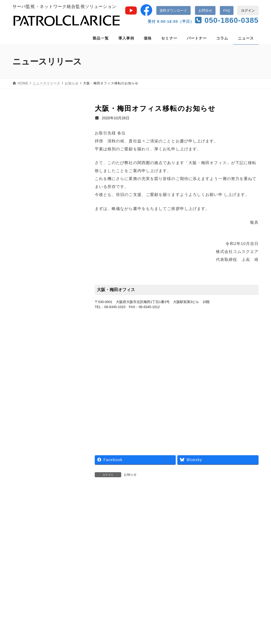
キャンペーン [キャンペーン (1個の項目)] (26, 474)
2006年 (23, 367)
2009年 (23, 329)
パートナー (118, 552)
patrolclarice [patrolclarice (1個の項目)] (26, 466)
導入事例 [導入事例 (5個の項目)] (54, 512)
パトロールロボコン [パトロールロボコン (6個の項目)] (31, 504)
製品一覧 (24, 552)
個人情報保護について (213, 552)
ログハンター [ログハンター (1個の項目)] (63, 504)
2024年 (23, 141)
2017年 (23, 229)
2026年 (23, 116)
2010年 (23, 317)
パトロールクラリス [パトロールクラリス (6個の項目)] (31, 481)
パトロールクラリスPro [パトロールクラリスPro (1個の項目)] (34, 489)
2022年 (23, 167)
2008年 (23, 341)
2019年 (23, 204)
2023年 (23, 154)
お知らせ (130, 475)
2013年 (23, 279)
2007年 (23, 354)
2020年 (23, 191)
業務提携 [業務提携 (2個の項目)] (23, 527)
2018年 (23, 216)
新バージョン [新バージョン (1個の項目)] (51, 519)
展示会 (22, 409)
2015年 (23, 254)
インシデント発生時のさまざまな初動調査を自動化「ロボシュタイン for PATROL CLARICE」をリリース (138, 509)
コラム (142, 552)
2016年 (23, 242)
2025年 (23, 129)
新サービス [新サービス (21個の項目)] (25, 519)
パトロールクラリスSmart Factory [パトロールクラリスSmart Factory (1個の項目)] (41, 496)
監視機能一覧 (111, 591)
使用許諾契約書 (29, 558)
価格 (70, 552)
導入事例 (49, 552)
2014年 (23, 266)
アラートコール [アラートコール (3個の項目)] (53, 466)
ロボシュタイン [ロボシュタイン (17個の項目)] (28, 512)
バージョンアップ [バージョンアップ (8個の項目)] (57, 474)
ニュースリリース (172, 552)
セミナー (24, 422)
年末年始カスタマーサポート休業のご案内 (213, 509)
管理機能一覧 (111, 602)
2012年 (23, 292)
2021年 (23, 179)
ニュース (24, 397)
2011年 (23, 304)
